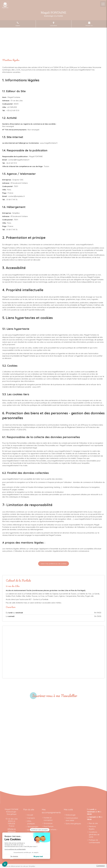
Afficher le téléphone (12, 830)
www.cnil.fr (36, 387)
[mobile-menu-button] (103, 4)
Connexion (101, 866)
